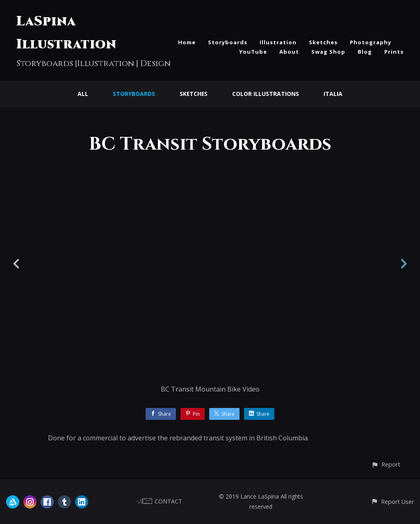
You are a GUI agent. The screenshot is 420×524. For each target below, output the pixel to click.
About (289, 52)
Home (187, 42)
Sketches (323, 42)
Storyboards (228, 42)
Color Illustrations (266, 94)
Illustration (278, 42)
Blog (365, 52)
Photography (371, 42)
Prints (394, 52)
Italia (333, 94)
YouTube (253, 52)
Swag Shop (328, 52)
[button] (386, 464)
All (82, 94)
